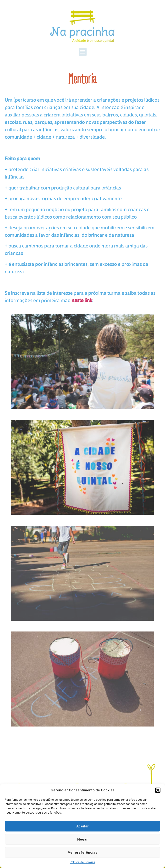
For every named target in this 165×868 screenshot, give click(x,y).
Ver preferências (83, 852)
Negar (82, 839)
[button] (158, 790)
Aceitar (82, 826)
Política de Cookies (82, 862)
